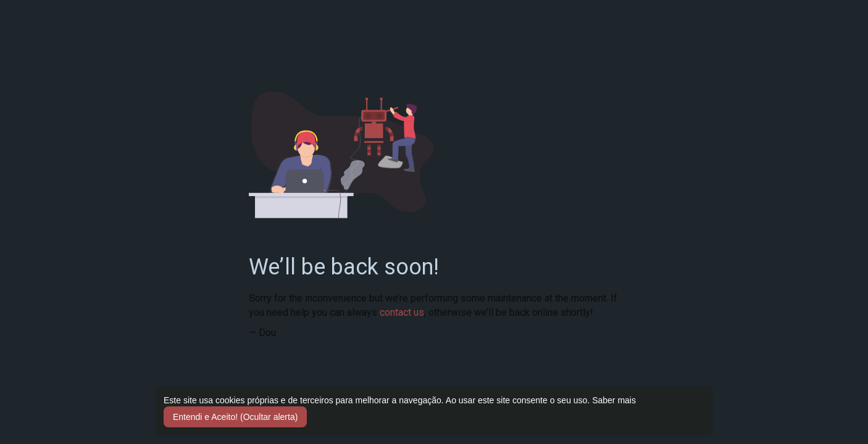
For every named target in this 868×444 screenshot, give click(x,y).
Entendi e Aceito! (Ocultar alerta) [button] (235, 417)
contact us (402, 312)
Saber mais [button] (614, 400)
